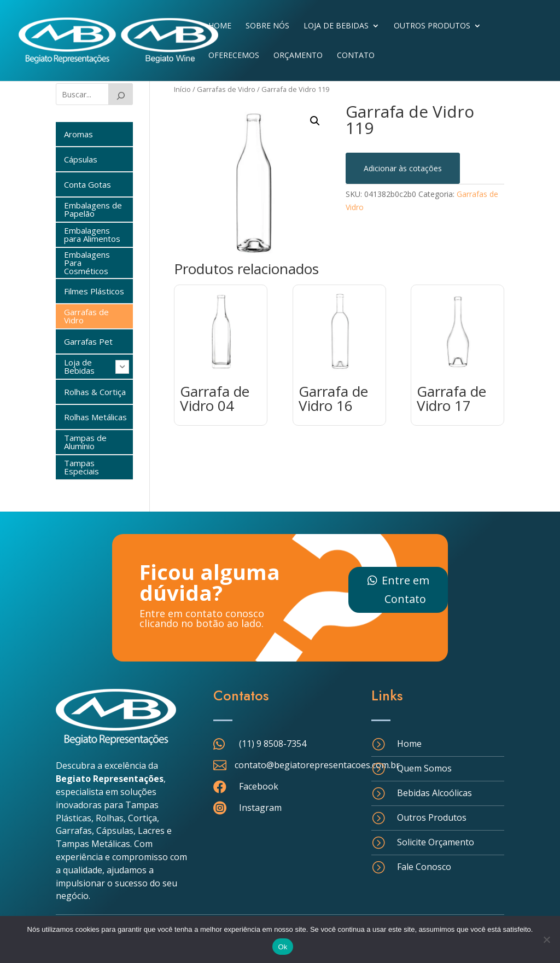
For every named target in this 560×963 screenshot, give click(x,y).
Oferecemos (234, 56)
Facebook (259, 786)
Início (182, 89)
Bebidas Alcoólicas (434, 793)
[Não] (546, 939)
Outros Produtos (432, 26)
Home (220, 26)
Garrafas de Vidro (226, 89)
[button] (315, 121)
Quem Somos (424, 768)
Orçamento (298, 56)
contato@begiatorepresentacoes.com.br (317, 765)
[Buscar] (121, 94)
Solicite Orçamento (436, 842)
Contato (356, 56)
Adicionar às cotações (403, 168)
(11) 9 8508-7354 (273, 744)
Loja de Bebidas (336, 26)
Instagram (260, 808)
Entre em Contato (406, 590)
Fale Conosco (424, 867)
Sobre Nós (267, 26)
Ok (282, 947)
